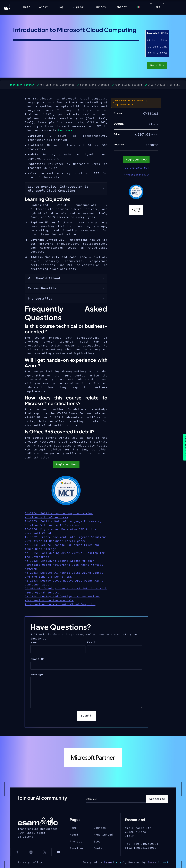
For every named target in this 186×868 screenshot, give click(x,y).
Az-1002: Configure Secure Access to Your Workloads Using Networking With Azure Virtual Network (64, 565)
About (43, 7)
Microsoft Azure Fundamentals (49, 601)
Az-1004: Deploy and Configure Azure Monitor (62, 597)
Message (37, 674)
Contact (121, 7)
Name (34, 643)
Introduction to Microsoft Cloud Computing (60, 604)
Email (91, 643)
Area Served (103, 845)
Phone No (37, 659)
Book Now (157, 66)
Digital (79, 7)
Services (77, 859)
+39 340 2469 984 (136, 168)
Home (27, 7)
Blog (60, 7)
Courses (100, 7)
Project (76, 852)
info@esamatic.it (137, 175)
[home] (7, 7)
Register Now (66, 465)
